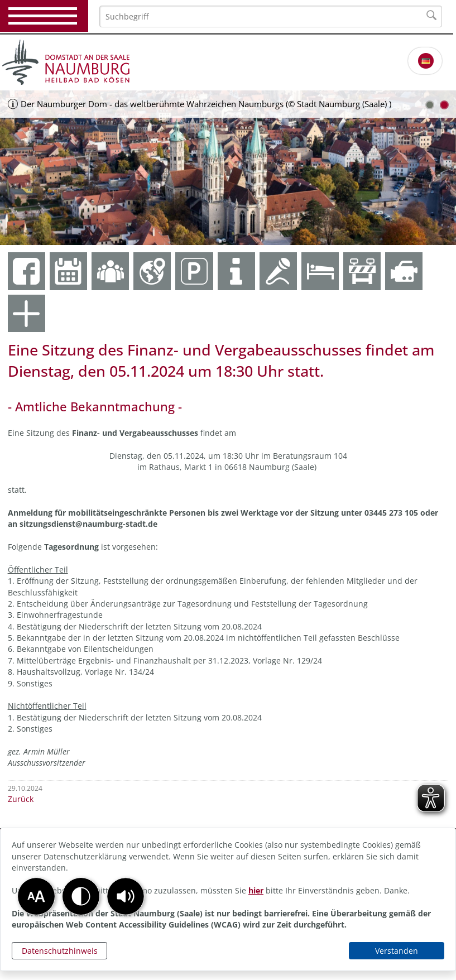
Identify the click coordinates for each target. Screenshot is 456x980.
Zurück (21, 799)
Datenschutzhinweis (60, 951)
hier (256, 890)
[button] (126, 896)
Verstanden (397, 951)
